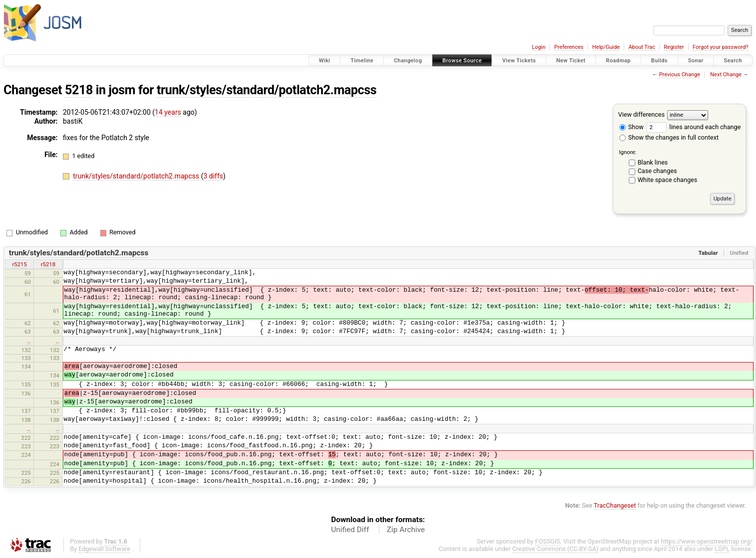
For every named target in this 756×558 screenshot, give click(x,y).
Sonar (696, 61)
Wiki (325, 61)
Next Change (726, 75)
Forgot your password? (721, 47)
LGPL (722, 549)
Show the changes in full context (669, 137)
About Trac (642, 47)
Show (631, 127)
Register (674, 47)
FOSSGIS (547, 541)
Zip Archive (406, 530)
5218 (79, 90)
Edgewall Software (104, 549)
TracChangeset (615, 505)
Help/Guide (606, 47)
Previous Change (680, 75)
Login (539, 47)
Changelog (408, 61)
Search (733, 61)
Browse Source (462, 61)
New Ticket (571, 61)
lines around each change (693, 127)
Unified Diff (350, 530)
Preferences (569, 47)
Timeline (362, 61)
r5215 (19, 264)
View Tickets (519, 61)
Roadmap (618, 61)
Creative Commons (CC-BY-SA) (556, 549)
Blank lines (653, 162)
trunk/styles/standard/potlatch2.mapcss (267, 90)
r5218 (48, 264)
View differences (641, 114)
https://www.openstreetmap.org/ (707, 541)
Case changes (657, 171)
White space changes (668, 180)
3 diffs (213, 176)
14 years (168, 112)
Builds (659, 61)
